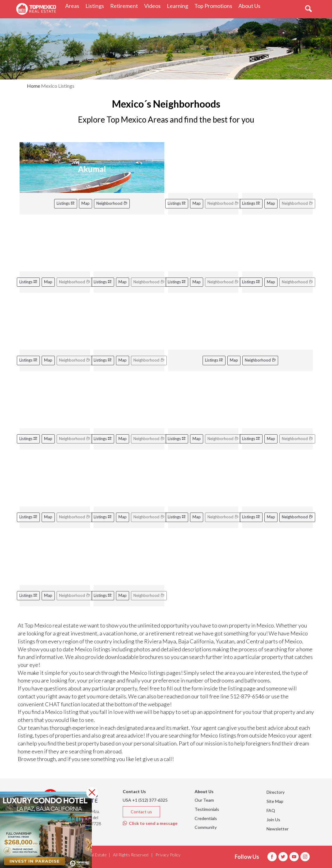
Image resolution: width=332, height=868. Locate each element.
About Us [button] (251, 6)
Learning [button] (179, 6)
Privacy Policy (168, 855)
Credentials (206, 818)
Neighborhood (112, 203)
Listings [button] (96, 6)
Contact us (141, 812)
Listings (66, 203)
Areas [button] (74, 6)
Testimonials (207, 809)
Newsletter (278, 829)
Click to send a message (150, 823)
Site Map (275, 801)
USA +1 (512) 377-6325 (145, 800)
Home (34, 86)
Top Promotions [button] (215, 6)
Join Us (273, 820)
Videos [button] (154, 6)
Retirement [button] (126, 6)
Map (86, 203)
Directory (276, 792)
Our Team (204, 800)
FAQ (271, 810)
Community (206, 827)
